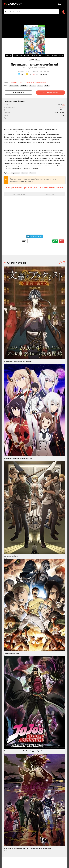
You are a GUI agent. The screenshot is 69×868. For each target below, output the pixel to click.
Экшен (40, 86)
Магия (47, 86)
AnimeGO (14, 4)
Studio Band (42, 82)
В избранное (18, 93)
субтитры (14, 82)
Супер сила (16, 173)
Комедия (24, 86)
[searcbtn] (6, 12)
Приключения (14, 86)
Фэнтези (32, 86)
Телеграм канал (36, 236)
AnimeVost (34, 82)
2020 (64, 105)
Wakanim (62, 107)
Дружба (25, 173)
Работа (32, 173)
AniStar (28, 82)
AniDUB (23, 82)
